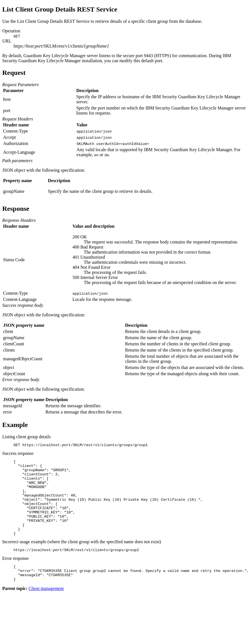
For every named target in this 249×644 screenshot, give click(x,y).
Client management (46, 609)
